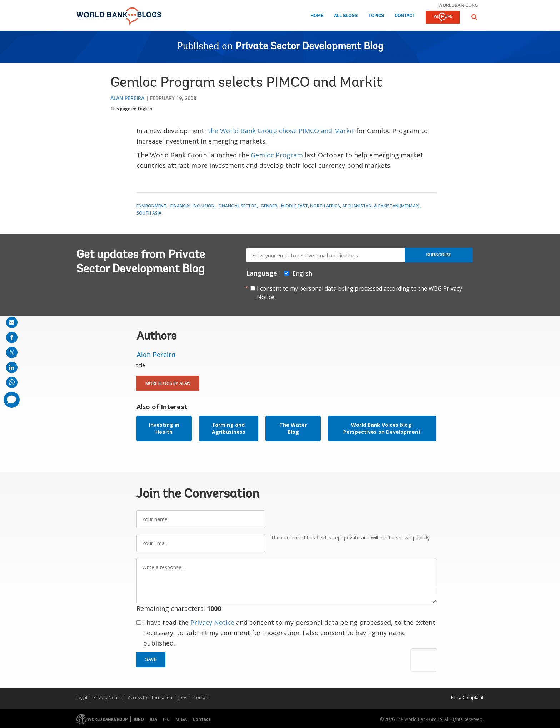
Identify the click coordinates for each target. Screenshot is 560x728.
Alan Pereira (127, 98)
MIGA (181, 719)
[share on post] (12, 352)
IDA (153, 719)
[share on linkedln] (12, 367)
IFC (166, 719)
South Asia (149, 213)
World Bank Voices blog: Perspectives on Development (382, 428)
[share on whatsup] (12, 382)
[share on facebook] (12, 337)
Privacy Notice (212, 622)
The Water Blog (293, 428)
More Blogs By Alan (168, 383)
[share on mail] (12, 322)
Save (151, 659)
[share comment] (12, 400)
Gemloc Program (277, 155)
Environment (151, 206)
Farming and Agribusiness (229, 428)
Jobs (183, 697)
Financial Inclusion (192, 206)
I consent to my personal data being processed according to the (359, 293)
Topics (376, 16)
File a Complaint (467, 697)
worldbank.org (458, 5)
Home (317, 16)
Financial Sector (238, 206)
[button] (474, 17)
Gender (269, 206)
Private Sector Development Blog (309, 47)
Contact (405, 16)
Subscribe (439, 255)
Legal (82, 697)
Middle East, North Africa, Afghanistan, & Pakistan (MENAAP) (350, 206)
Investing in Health (164, 428)
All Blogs (346, 16)
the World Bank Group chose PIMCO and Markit (281, 131)
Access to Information (150, 697)
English (145, 109)
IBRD (139, 719)
